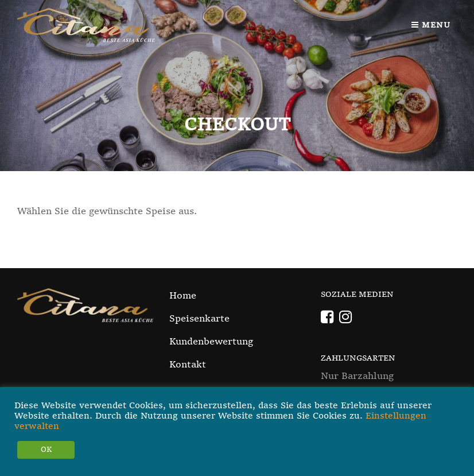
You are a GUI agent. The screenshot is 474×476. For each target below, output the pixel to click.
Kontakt (188, 365)
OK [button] (46, 450)
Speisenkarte (199, 319)
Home (183, 296)
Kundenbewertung (211, 342)
